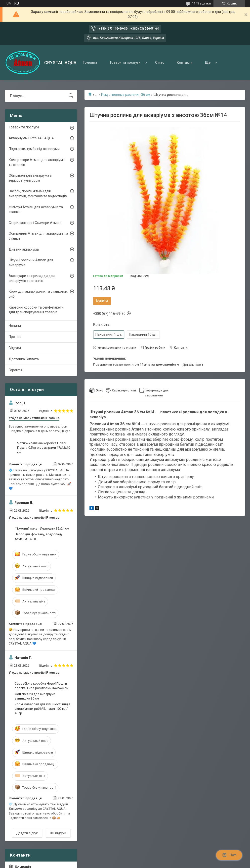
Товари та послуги (125, 62)
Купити (102, 301)
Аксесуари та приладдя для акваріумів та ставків (32, 278)
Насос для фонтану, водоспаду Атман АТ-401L (39, 536)
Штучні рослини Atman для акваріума (31, 263)
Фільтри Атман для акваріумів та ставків (36, 210)
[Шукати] (71, 96)
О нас (160, 62)
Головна (90, 62)
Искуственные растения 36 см (126, 95)
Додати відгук (27, 833)
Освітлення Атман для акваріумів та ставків (38, 236)
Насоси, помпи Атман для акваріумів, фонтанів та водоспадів (38, 194)
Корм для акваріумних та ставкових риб (38, 294)
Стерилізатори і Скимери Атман (35, 223)
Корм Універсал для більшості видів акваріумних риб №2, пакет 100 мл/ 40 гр (43, 709)
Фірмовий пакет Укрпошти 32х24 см (42, 528)
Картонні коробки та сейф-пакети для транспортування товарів (36, 310)
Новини (15, 326)
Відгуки (15, 348)
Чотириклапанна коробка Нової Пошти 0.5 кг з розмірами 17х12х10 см (44, 448)
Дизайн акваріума (24, 249)
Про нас (15, 337)
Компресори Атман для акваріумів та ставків (37, 162)
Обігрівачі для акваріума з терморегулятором (30, 178)
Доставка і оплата (24, 359)
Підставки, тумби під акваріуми (34, 149)
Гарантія (16, 370)
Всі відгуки (58, 833)
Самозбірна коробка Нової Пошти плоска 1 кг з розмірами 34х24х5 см (42, 686)
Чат (229, 855)
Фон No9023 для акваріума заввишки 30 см (35, 696)
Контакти (185, 62)
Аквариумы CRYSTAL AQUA (31, 138)
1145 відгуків (202, 3)
